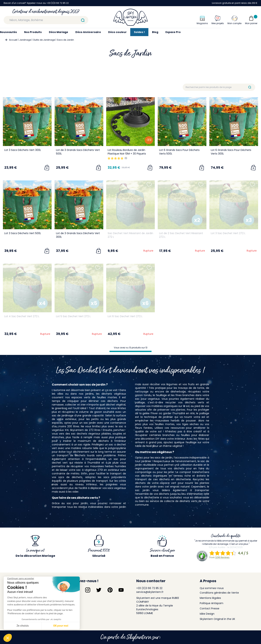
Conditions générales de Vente (219, 593)
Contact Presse (210, 608)
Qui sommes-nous (212, 588)
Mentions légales (210, 598)
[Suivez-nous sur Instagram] (88, 590)
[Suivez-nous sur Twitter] (99, 590)
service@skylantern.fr (150, 592)
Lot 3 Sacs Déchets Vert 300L (23, 150)
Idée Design (207, 614)
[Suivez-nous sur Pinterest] (110, 590)
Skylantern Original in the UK (217, 619)
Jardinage (25, 40)
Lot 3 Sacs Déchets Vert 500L (23, 233)
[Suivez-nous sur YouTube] (121, 590)
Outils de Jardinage (44, 40)
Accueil (13, 40)
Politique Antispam (212, 603)
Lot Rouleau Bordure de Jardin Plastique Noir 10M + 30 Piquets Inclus (127, 154)
